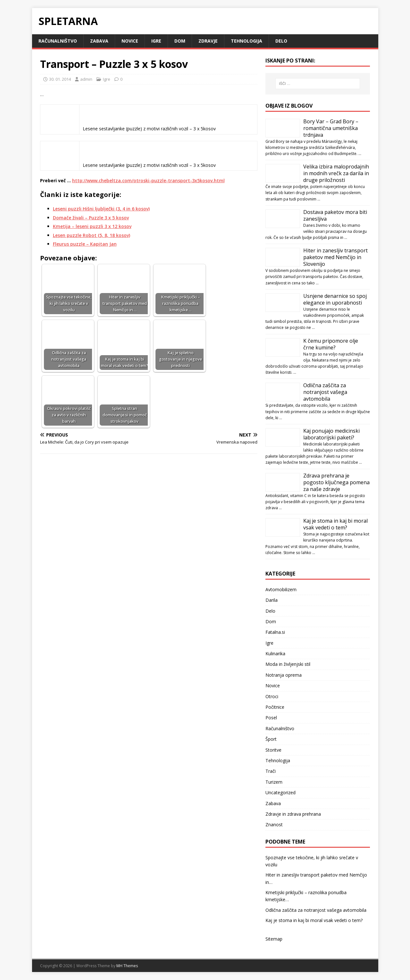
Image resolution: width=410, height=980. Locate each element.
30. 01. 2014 (60, 79)
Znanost (274, 825)
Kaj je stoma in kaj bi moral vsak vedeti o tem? (335, 524)
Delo (281, 41)
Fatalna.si (275, 632)
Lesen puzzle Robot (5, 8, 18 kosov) (92, 235)
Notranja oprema (284, 675)
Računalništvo (58, 41)
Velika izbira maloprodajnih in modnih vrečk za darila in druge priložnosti (336, 173)
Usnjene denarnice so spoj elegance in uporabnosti (335, 299)
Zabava (99, 41)
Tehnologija (247, 41)
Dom (180, 41)
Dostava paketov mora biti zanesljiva (335, 215)
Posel (271, 718)
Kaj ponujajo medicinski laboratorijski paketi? (331, 434)
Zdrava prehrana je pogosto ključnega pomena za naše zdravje (336, 482)
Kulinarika (275, 653)
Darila (272, 600)
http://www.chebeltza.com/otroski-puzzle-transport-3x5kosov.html (148, 180)
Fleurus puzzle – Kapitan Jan (85, 244)
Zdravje (208, 41)
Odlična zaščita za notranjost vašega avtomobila (325, 392)
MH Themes (127, 966)
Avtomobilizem (281, 589)
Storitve (273, 750)
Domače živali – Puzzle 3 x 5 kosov (91, 218)
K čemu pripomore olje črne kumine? (331, 344)
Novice (130, 41)
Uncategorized (280, 792)
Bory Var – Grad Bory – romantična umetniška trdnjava (331, 128)
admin (86, 79)
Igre (156, 41)
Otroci (272, 696)
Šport (271, 739)
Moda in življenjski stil (288, 664)
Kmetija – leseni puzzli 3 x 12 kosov (92, 226)
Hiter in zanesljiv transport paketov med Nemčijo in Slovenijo (335, 257)
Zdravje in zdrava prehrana (293, 814)
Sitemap (274, 939)
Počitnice (275, 707)
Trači (271, 771)
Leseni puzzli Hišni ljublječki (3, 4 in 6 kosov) (101, 209)
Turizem (274, 782)
